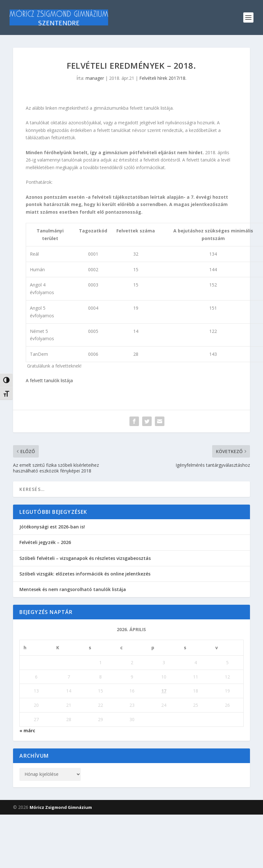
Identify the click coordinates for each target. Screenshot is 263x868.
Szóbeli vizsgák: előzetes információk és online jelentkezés (85, 574)
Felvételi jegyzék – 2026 (45, 542)
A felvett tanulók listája (49, 380)
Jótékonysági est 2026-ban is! (52, 527)
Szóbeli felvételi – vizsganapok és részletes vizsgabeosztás (85, 558)
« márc (27, 730)
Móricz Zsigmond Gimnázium (61, 807)
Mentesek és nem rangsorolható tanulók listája (73, 589)
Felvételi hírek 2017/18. (163, 78)
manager (95, 78)
